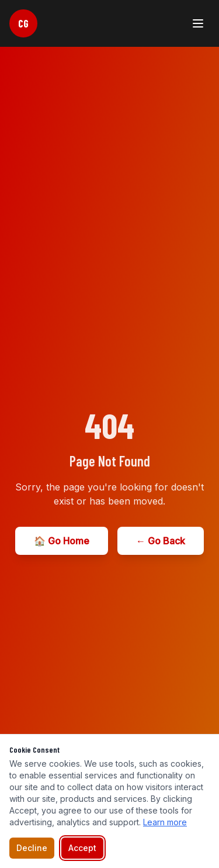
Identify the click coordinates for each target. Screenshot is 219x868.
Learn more (165, 822)
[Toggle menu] (198, 23)
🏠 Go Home (62, 541)
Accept (82, 848)
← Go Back (161, 541)
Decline (32, 848)
